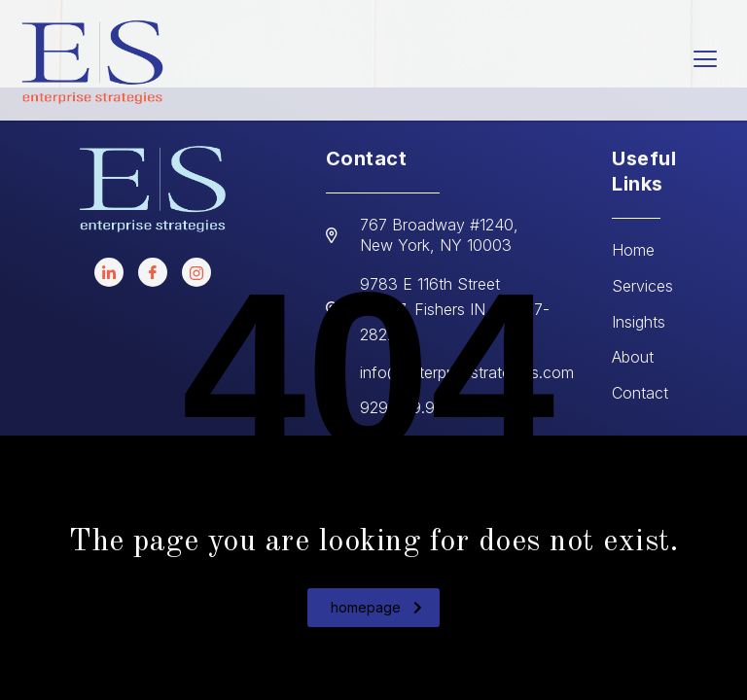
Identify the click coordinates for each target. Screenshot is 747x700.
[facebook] (153, 272)
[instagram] (196, 272)
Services (642, 286)
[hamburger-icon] (706, 61)
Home (633, 250)
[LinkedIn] (109, 272)
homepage (376, 607)
